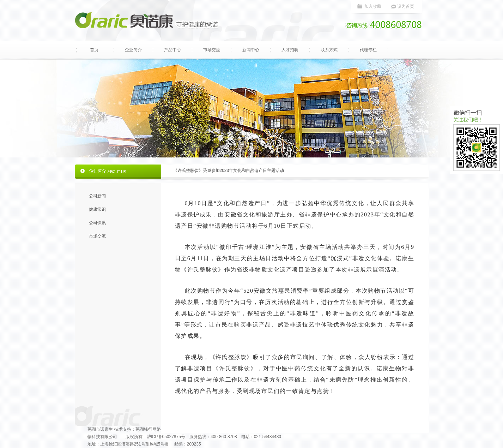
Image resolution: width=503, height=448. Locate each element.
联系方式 (329, 50)
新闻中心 (251, 50)
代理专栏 (368, 50)
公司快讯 (97, 223)
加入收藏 (373, 6)
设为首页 (406, 6)
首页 (94, 50)
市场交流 (212, 50)
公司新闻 (97, 196)
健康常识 (97, 209)
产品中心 (172, 50)
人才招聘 (290, 50)
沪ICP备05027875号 (166, 437)
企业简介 (133, 50)
